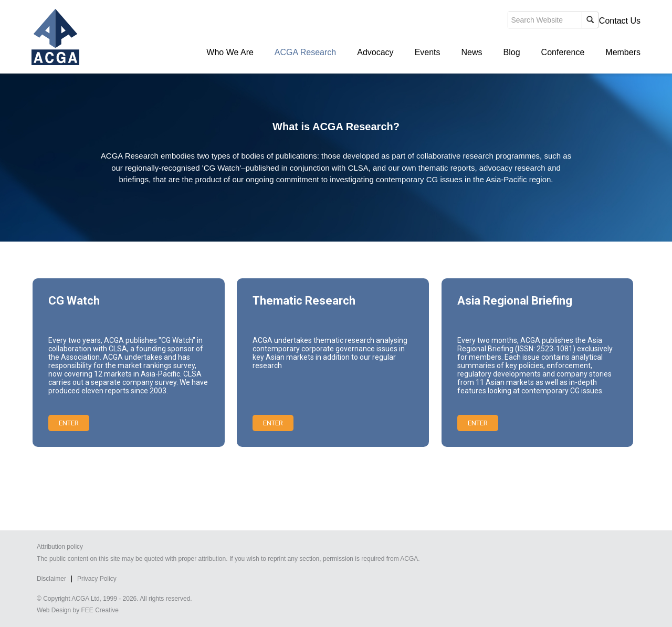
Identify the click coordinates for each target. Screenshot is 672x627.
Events (428, 52)
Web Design (54, 610)
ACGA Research (305, 52)
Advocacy (375, 52)
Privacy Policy (97, 579)
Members (623, 52)
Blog (512, 52)
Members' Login (559, 21)
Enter (69, 423)
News (472, 52)
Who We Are (230, 52)
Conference (563, 52)
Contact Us (620, 21)
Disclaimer (51, 579)
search (459, 23)
